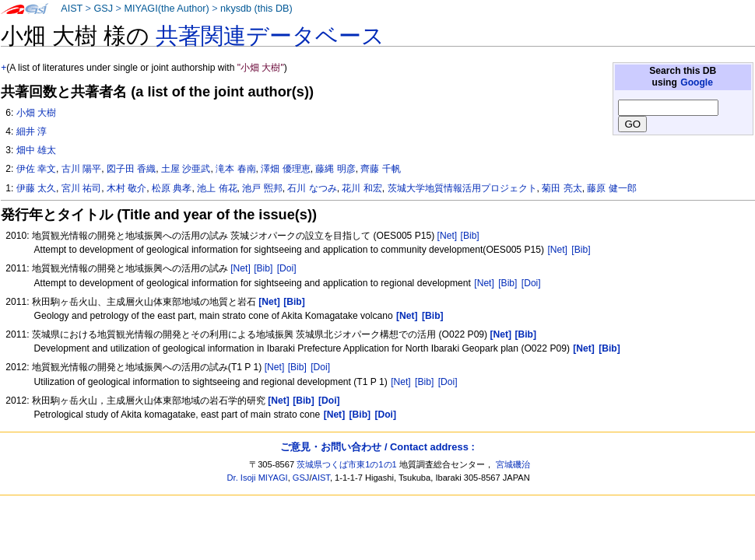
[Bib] (470, 236)
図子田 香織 (131, 169)
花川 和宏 (362, 188)
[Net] (448, 236)
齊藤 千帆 (380, 169)
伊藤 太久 (36, 188)
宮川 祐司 (81, 188)
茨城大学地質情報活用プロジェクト (462, 188)
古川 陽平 (81, 169)
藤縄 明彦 (335, 169)
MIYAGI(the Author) (166, 9)
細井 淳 (32, 131)
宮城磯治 (513, 464)
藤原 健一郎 (611, 188)
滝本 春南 (235, 169)
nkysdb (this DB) (256, 9)
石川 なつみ (312, 188)
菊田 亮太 (562, 188)
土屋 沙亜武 (186, 169)
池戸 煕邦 (262, 188)
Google (697, 82)
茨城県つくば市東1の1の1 (347, 464)
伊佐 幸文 (36, 169)
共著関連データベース (270, 36)
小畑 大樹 (36, 113)
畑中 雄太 (36, 150)
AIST (72, 9)
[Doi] (287, 268)
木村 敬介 (126, 188)
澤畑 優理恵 (285, 169)
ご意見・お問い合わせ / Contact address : (377, 447)
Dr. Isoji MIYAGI (258, 478)
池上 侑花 (217, 188)
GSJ (103, 9)
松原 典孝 (172, 188)
